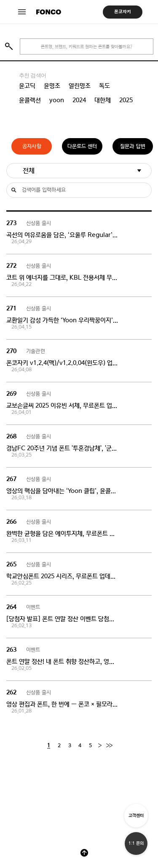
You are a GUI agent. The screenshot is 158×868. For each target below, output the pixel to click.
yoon (57, 100)
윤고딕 (27, 86)
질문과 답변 (133, 146)
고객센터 (136, 815)
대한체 (103, 100)
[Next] (100, 746)
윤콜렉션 (30, 100)
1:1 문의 (136, 843)
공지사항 (32, 146)
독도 (104, 86)
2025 (126, 100)
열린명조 (80, 86)
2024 (79, 100)
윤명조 (52, 86)
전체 (29, 170)
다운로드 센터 (82, 146)
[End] (109, 746)
